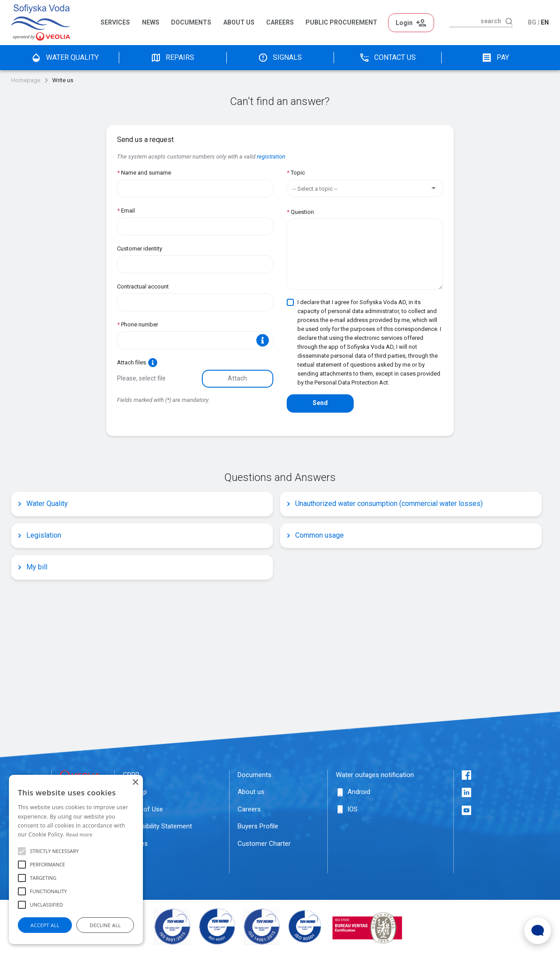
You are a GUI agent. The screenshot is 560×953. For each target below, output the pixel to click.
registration (271, 157)
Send (320, 403)
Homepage (26, 80)
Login (411, 23)
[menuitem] (117, 23)
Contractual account (143, 286)
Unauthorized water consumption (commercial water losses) (384, 504)
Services (115, 23)
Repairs (172, 58)
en (545, 22)
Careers (280, 23)
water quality (65, 58)
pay (495, 58)
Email (126, 211)
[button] (22, 851)
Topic (296, 173)
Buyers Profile (258, 826)
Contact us (387, 58)
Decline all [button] (105, 925)
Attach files (137, 363)
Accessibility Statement (157, 826)
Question (300, 212)
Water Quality (43, 504)
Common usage (315, 535)
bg (532, 22)
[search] (475, 21)
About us (239, 23)
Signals (280, 58)
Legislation (39, 535)
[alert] (76, 859)
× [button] (135, 783)
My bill (32, 567)
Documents (191, 23)
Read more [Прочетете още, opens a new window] (79, 834)
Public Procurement (341, 23)
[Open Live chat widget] (538, 931)
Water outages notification (375, 775)
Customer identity (140, 249)
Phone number (138, 324)
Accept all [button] (45, 925)
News (151, 23)
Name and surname (144, 173)
